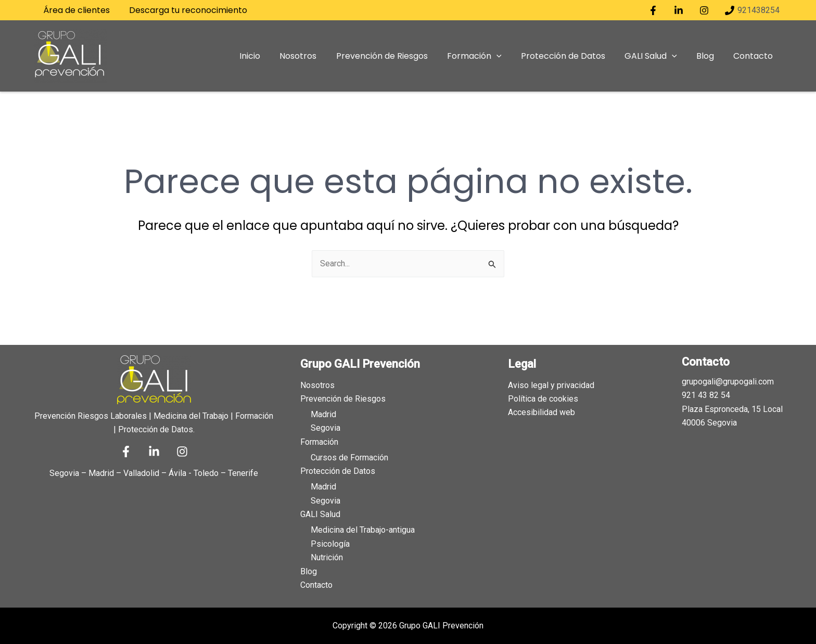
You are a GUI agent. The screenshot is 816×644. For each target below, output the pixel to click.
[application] (509, 56)
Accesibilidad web (541, 412)
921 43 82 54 (706, 395)
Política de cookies (543, 398)
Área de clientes (75, 10)
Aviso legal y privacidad (551, 384)
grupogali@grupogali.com (728, 381)
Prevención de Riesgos (343, 398)
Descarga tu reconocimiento (183, 10)
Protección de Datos (338, 471)
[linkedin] (680, 10)
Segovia (326, 427)
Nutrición (327, 557)
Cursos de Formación (349, 457)
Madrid (323, 414)
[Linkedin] (154, 451)
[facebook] (655, 10)
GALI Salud (320, 514)
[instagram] (705, 10)
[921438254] (752, 10)
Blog (309, 571)
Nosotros (317, 384)
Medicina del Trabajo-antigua (363, 530)
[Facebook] (126, 451)
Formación (319, 441)
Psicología (330, 543)
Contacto (316, 585)
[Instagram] (182, 451)
